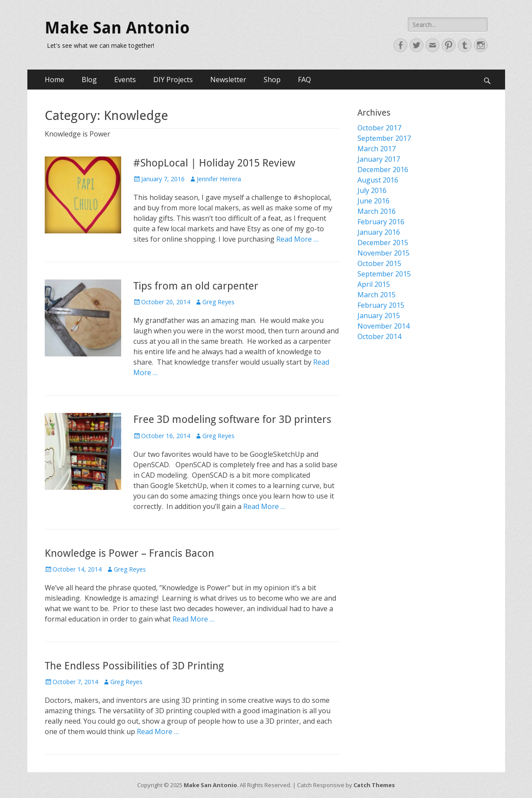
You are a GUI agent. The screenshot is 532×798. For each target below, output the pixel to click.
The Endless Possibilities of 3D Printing (134, 666)
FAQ (304, 80)
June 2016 (373, 201)
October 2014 (379, 336)
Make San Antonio (117, 28)
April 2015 (374, 284)
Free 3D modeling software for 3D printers (232, 419)
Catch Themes (374, 785)
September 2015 (384, 274)
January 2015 (379, 316)
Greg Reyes (218, 302)
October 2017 (379, 128)
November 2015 (383, 253)
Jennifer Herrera (219, 179)
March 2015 (377, 295)
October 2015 (379, 263)
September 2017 (384, 138)
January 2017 (379, 159)
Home (55, 80)
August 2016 (378, 180)
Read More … (297, 239)
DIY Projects (173, 80)
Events (125, 80)
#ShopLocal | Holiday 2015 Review (214, 163)
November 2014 (383, 326)
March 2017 (377, 149)
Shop (272, 80)
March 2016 (377, 211)
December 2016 (383, 170)
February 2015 (381, 305)
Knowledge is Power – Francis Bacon (129, 553)
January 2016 (379, 232)
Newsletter (228, 80)
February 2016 (381, 222)
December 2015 (383, 243)
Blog (89, 80)
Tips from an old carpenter (196, 286)
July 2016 (372, 190)
